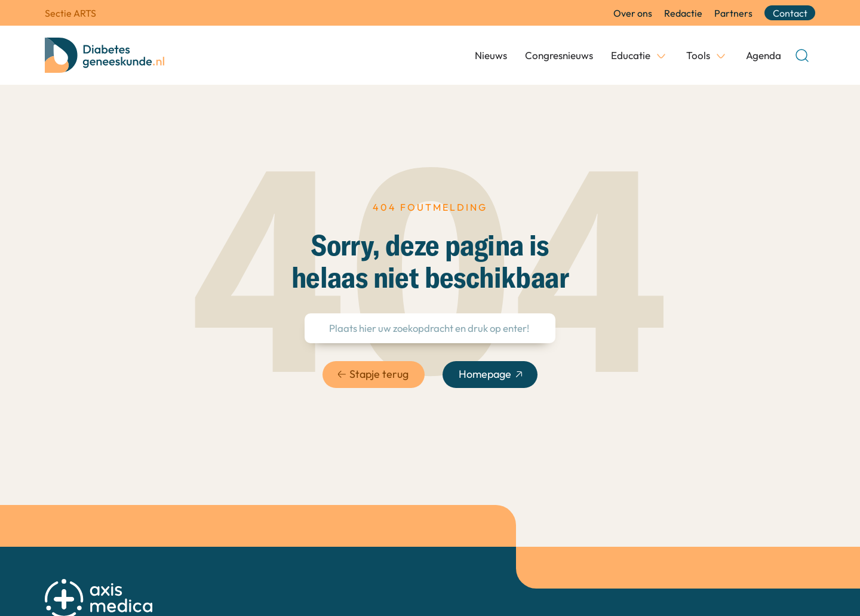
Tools (698, 55)
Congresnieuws (559, 55)
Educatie (631, 55)
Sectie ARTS (70, 13)
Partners (733, 13)
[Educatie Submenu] (661, 56)
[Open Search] (802, 56)
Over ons (633, 13)
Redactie (683, 13)
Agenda (764, 55)
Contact (790, 13)
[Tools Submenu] (721, 56)
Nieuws (491, 55)
